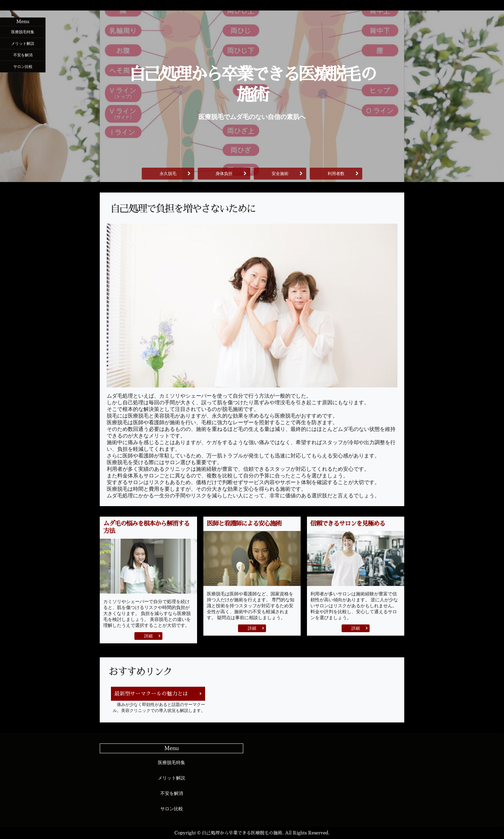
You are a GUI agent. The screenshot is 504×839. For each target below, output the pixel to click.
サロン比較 (23, 67)
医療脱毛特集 (23, 32)
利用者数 (336, 174)
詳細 (148, 636)
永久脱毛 (168, 174)
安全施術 (280, 174)
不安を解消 (23, 55)
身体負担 (224, 174)
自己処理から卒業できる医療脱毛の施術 (252, 85)
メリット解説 (23, 43)
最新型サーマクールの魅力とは (151, 694)
